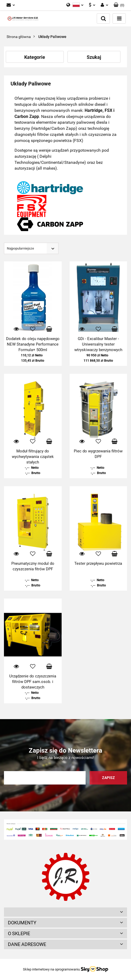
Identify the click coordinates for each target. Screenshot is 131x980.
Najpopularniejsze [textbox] (20, 248)
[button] (119, 5)
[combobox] (31, 248)
